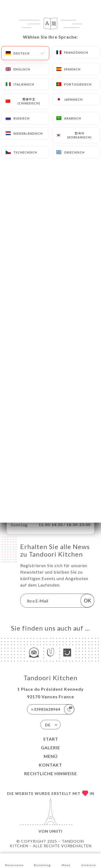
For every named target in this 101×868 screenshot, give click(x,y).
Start (51, 739)
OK (87, 601)
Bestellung (42, 860)
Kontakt (50, 765)
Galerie (50, 748)
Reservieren (14, 860)
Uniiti (56, 831)
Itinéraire (89, 860)
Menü (51, 756)
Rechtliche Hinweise (51, 773)
